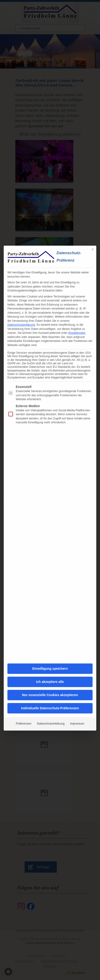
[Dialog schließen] (93, 223)
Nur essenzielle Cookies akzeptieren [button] (50, 668)
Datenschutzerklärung (21, 298)
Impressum (77, 697)
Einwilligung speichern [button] (50, 642)
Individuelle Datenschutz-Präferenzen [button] (50, 681)
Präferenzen (24, 697)
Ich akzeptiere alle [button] (50, 655)
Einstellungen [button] (77, 306)
